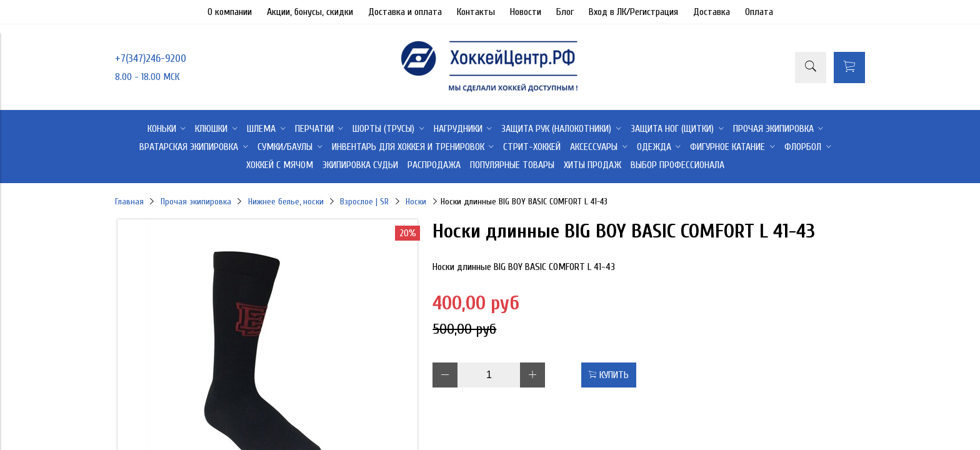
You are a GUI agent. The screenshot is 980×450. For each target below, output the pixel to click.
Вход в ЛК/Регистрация (633, 12)
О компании (230, 12)
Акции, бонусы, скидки (310, 12)
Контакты (476, 12)
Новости (526, 12)
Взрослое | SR (364, 202)
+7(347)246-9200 (151, 58)
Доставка (712, 12)
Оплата (759, 12)
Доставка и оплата (405, 12)
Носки (416, 202)
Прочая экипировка (196, 202)
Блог (565, 12)
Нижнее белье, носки (286, 202)
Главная (129, 202)
